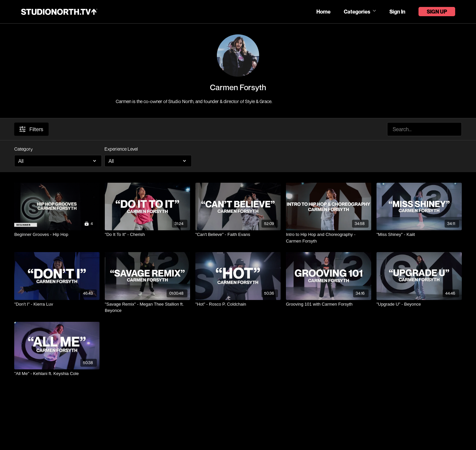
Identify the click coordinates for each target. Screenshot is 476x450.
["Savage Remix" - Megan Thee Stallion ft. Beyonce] (147, 307)
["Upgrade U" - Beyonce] (419, 304)
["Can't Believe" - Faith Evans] (238, 235)
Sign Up (437, 12)
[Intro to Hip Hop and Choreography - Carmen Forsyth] (329, 238)
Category (23, 149)
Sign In (397, 12)
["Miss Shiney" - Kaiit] (419, 235)
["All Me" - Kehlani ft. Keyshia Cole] (57, 374)
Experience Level (121, 149)
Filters (31, 129)
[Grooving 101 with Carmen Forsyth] (329, 304)
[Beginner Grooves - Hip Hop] (57, 235)
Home (323, 12)
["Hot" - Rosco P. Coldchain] (238, 304)
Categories (360, 12)
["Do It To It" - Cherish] (147, 235)
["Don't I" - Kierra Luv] (57, 304)
